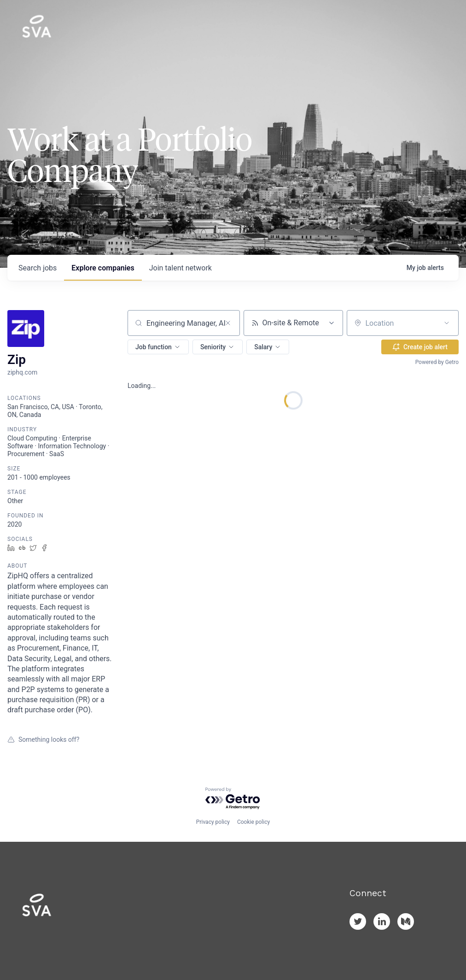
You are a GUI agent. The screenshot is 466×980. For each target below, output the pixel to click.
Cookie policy (253, 822)
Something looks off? (43, 739)
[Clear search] (228, 323)
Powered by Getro (437, 362)
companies (103, 268)
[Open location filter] (447, 323)
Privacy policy (213, 822)
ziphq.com (22, 372)
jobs (38, 268)
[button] (158, 347)
